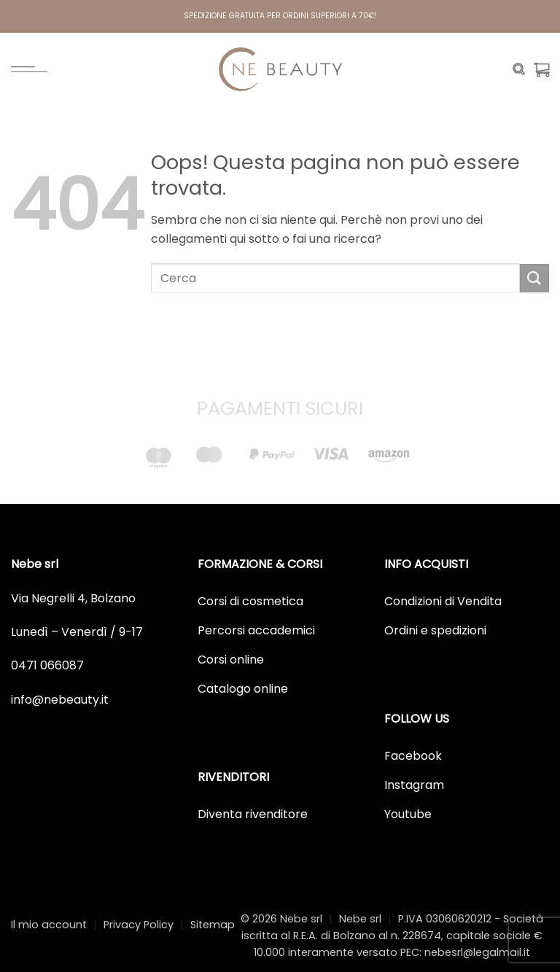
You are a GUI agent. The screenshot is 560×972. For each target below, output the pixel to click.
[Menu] (29, 69)
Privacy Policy (139, 925)
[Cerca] (519, 69)
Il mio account (49, 925)
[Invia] (534, 278)
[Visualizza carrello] (542, 69)
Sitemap (213, 925)
